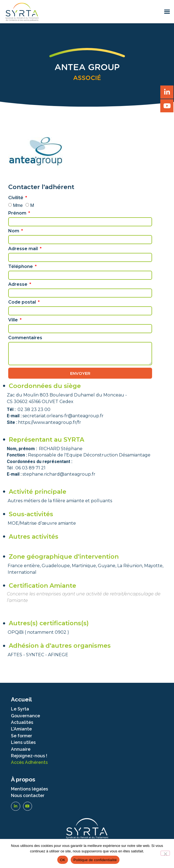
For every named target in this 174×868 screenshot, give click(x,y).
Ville (14, 320)
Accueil (21, 699)
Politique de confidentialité (95, 860)
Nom (14, 231)
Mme (18, 205)
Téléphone (21, 267)
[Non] (165, 853)
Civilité (16, 198)
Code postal (23, 302)
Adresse (18, 285)
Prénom (18, 213)
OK (63, 860)
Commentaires (25, 338)
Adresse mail (24, 249)
